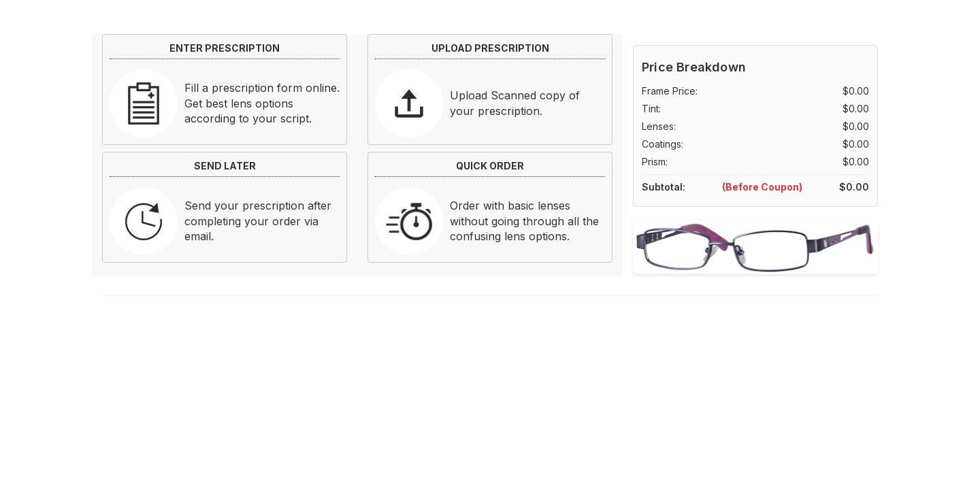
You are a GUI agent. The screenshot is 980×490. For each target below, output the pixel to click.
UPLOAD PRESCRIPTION (490, 48)
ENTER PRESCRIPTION (225, 48)
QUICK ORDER (490, 166)
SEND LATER (225, 166)
